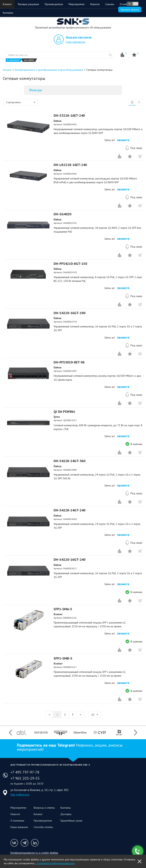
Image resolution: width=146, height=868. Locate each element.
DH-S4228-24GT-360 (69, 461)
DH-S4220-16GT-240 (69, 559)
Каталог (7, 4)
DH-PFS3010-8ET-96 (69, 362)
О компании (17, 821)
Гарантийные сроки (71, 821)
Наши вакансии (19, 827)
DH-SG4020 (62, 214)
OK (140, 861)
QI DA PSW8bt (64, 412)
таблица (139, 102)
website (110, 55)
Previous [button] (10, 732)
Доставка (66, 814)
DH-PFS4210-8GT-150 (70, 264)
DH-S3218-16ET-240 (69, 115)
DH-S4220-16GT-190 (69, 313)
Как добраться (20, 794)
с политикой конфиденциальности (55, 863)
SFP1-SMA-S (63, 609)
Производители (54, 4)
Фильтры (36, 90)
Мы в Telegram (25, 843)
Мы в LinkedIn (35, 843)
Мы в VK (14, 843)
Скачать (110, 4)
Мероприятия (77, 4)
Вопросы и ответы (44, 808)
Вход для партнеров (79, 37)
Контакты (8, 13)
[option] (21, 733)
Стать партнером (76, 42)
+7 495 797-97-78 (25, 772)
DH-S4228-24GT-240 (69, 510)
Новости (95, 4)
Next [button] (136, 732)
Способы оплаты (43, 827)
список (132, 102)
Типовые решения (28, 4)
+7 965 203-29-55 (25, 778)
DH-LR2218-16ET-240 (70, 165)
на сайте (29, 60)
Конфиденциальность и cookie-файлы (34, 853)
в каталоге (13, 60)
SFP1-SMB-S (63, 658)
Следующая (81, 715)
